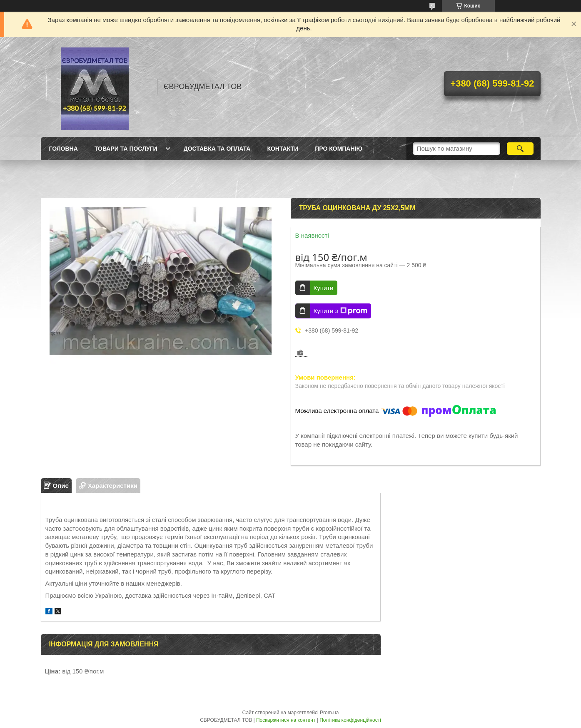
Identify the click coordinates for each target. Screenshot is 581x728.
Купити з (340, 311)
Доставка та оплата (217, 149)
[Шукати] (520, 149)
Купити (324, 288)
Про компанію (339, 149)
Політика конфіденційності (350, 720)
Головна (64, 149)
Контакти (283, 149)
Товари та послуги (126, 149)
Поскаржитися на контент (286, 720)
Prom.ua (329, 713)
